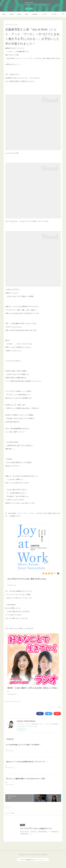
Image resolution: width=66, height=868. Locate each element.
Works (19, 14)
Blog (27, 14)
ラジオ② (54, 14)
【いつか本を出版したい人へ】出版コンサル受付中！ (23, 749)
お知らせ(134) (17, 706)
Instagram (35, 14)
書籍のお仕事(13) (9, 706)
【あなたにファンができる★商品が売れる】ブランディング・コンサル (29, 766)
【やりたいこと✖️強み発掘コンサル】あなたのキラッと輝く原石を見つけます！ (32, 783)
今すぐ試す (29, 9)
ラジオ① (44, 14)
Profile (11, 14)
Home (4, 14)
